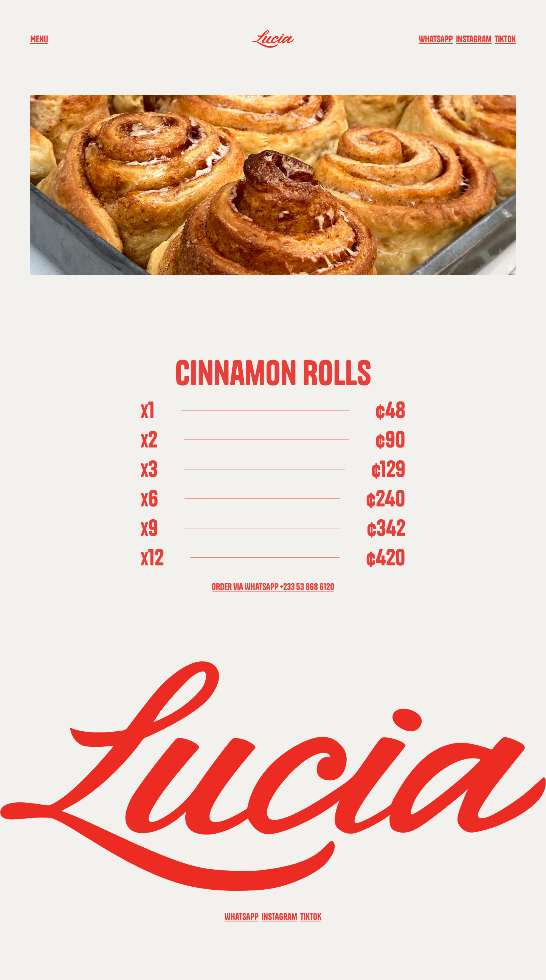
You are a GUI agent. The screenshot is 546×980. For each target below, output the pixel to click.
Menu (39, 39)
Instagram (474, 39)
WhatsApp (436, 39)
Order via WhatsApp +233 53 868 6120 (273, 587)
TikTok (505, 39)
